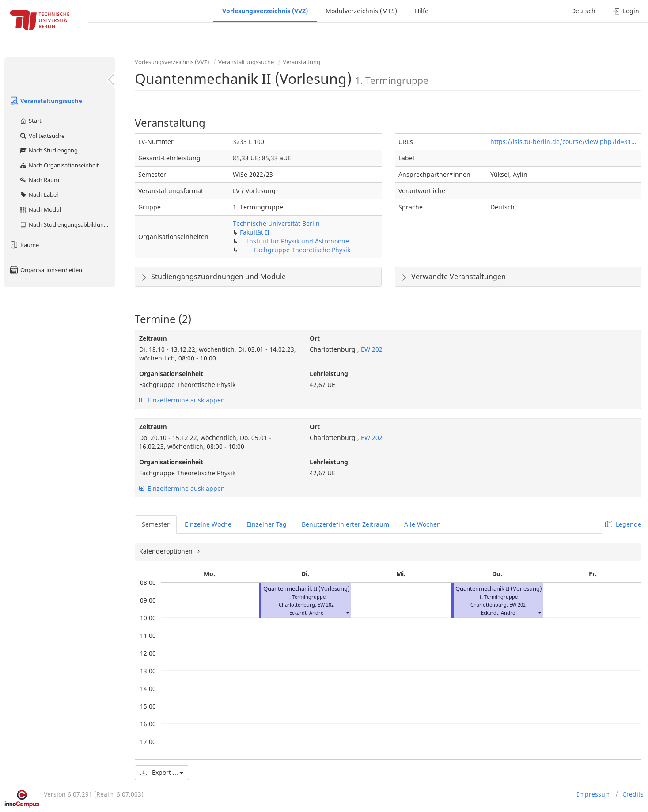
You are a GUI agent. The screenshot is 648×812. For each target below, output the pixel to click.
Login (626, 11)
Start (30, 121)
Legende (623, 524)
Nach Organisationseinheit (59, 165)
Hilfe (422, 11)
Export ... (162, 772)
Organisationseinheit (171, 374)
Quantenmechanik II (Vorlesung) (307, 589)
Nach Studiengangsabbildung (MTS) (67, 224)
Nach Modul (40, 209)
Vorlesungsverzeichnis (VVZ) (265, 11)
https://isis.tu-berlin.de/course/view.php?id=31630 (566, 142)
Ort (315, 338)
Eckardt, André (306, 613)
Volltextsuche (42, 136)
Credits (633, 794)
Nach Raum (39, 180)
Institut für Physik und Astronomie (298, 241)
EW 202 (371, 349)
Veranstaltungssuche (45, 101)
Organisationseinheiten (45, 270)
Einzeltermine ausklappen (182, 400)
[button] (347, 613)
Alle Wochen (423, 524)
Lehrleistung (329, 374)
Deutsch (583, 11)
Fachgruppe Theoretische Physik (302, 250)
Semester (156, 524)
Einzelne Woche (208, 524)
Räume (24, 245)
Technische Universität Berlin (276, 223)
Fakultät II (255, 232)
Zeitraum (153, 338)
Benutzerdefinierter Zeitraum (345, 524)
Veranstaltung (301, 62)
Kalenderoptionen (167, 551)
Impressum (594, 794)
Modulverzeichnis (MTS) (361, 11)
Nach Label (38, 194)
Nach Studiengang (48, 150)
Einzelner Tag (267, 524)
